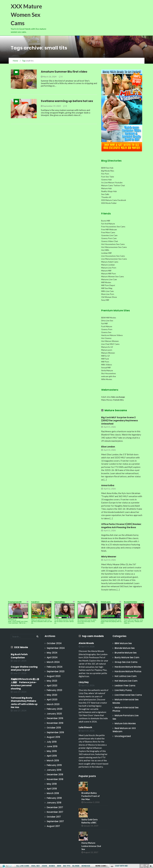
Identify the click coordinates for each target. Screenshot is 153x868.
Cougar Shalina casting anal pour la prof (24, 668)
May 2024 (52, 653)
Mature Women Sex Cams (113, 276)
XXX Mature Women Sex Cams (26, 15)
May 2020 (52, 695)
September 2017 (55, 821)
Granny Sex (106, 332)
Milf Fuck (105, 359)
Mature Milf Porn (109, 274)
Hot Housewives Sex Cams (113, 244)
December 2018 (55, 775)
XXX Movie (21, 647)
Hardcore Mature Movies (128, 667)
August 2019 (53, 737)
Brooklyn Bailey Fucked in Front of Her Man (91, 796)
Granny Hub (106, 180)
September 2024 (56, 648)
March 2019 (53, 761)
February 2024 (55, 667)
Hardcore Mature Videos (112, 335)
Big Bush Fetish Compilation (19, 656)
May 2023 (52, 681)
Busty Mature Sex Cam (127, 657)
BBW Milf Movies (109, 318)
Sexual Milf (106, 367)
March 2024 (53, 662)
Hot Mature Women (110, 341)
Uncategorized (123, 736)
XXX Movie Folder (109, 203)
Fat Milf (104, 323)
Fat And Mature (108, 224)
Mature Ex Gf (107, 347)
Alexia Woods (86, 643)
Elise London (108, 447)
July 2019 (52, 742)
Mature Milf (106, 271)
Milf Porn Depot (108, 285)
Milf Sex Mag (107, 288)
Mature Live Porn (109, 268)
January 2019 (54, 770)
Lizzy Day (84, 682)
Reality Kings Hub (109, 191)
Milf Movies (106, 282)
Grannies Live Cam (109, 235)
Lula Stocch (85, 727)
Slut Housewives (109, 373)
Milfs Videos (107, 365)
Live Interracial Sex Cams (128, 695)
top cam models (93, 636)
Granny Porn (107, 329)
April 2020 (52, 700)
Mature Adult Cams (110, 262)
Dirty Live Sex (107, 320)
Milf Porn (105, 362)
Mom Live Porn (108, 294)
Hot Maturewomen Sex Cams (114, 247)
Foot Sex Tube (108, 177)
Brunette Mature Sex (126, 653)
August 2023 (54, 676)
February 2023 (54, 690)
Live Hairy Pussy (123, 690)
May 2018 (52, 784)
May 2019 (52, 751)
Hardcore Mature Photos (128, 671)
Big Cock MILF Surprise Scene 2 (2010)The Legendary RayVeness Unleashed (120, 421)
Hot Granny (106, 338)
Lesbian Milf (106, 253)
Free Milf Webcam (109, 229)
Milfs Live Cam (107, 291)
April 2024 (52, 657)
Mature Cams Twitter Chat (113, 185)
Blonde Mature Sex (125, 648)
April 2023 (52, 686)
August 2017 (53, 826)
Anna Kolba (108, 485)
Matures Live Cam (109, 279)
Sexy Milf (105, 300)
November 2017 (55, 812)
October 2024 (54, 643)
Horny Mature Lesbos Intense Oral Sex (91, 846)
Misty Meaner (109, 557)
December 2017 (55, 807)
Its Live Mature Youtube (112, 182)
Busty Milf (106, 221)
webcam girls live (109, 376)
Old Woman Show (109, 297)
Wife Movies (107, 379)
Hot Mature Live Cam (126, 681)
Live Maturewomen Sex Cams (114, 259)
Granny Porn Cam (109, 238)
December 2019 (55, 718)
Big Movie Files (108, 171)
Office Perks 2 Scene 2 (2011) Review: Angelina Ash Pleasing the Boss (121, 526)
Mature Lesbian (108, 265)
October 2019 (54, 728)
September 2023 (56, 671)
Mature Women (108, 353)
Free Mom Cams (108, 232)
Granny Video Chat (110, 241)
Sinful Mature (107, 370)
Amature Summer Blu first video (64, 72)
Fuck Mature (107, 326)
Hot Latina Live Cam (126, 676)
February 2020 (55, 709)
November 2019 (55, 723)
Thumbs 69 (106, 197)
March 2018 (53, 793)
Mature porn (107, 350)
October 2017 (54, 817)
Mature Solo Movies (125, 723)
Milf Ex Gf (105, 356)
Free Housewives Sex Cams (113, 227)
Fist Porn (105, 174)
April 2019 (52, 756)
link (151, 824)
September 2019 (55, 732)
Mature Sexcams (116, 410)
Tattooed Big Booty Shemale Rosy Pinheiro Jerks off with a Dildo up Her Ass (24, 703)
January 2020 (54, 714)
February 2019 (54, 765)
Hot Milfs (105, 250)
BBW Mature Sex (123, 643)
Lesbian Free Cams (125, 686)
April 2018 (52, 789)
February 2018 (54, 798)
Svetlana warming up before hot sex (67, 101)
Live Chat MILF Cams (110, 344)
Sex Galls (105, 194)
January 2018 (54, 803)
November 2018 (55, 779)
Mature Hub (106, 188)
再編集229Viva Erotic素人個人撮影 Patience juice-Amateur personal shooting (25, 684)
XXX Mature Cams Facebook (114, 200)
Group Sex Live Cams (126, 662)
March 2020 (53, 704)
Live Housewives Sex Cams (113, 256)
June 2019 (52, 746)
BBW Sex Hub (107, 168)
